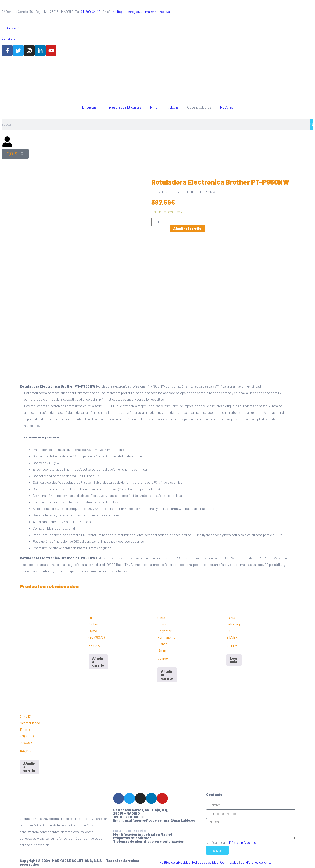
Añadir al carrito (187, 228)
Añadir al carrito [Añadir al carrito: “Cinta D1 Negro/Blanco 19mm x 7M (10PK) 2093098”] (29, 765)
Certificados (229, 860)
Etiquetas (89, 107)
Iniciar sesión (12, 28)
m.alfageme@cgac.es (128, 11)
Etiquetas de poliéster (132, 836)
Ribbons (172, 107)
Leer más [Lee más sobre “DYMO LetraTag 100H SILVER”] (234, 658)
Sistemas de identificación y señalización (149, 839)
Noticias (227, 107)
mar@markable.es (158, 11)
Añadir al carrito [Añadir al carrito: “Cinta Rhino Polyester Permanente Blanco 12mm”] (167, 673)
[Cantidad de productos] (160, 222)
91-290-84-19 (91, 11)
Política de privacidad (175, 860)
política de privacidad (241, 840)
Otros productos (199, 107)
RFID (154, 107)
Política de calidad (205, 860)
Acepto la (234, 840)
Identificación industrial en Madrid (143, 832)
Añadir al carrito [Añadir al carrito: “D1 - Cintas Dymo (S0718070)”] (98, 660)
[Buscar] (311, 124)
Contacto (9, 38)
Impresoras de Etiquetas (123, 107)
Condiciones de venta (256, 860)
